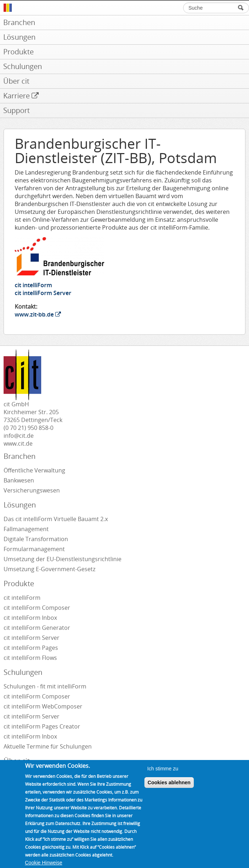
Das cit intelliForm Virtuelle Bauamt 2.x (56, 519)
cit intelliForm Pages (31, 648)
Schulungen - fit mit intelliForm (45, 686)
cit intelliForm (33, 285)
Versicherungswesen (32, 490)
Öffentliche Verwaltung (34, 470)
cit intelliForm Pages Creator (42, 726)
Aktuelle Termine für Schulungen (48, 746)
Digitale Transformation (36, 539)
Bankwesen (19, 480)
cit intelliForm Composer (37, 608)
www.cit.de (18, 443)
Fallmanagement (26, 529)
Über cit (17, 761)
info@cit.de (19, 436)
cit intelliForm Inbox (30, 618)
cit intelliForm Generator (37, 628)
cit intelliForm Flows (30, 658)
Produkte (19, 583)
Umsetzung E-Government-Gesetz (49, 569)
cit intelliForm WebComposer (44, 706)
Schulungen (23, 672)
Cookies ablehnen (169, 789)
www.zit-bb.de (38, 314)
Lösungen (20, 505)
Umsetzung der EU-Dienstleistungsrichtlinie (63, 559)
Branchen (20, 456)
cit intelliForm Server (43, 293)
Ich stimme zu (163, 775)
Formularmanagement (34, 549)
